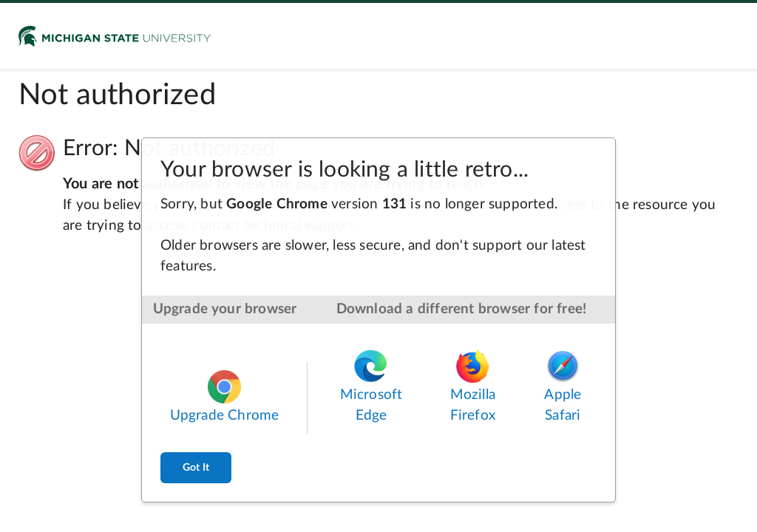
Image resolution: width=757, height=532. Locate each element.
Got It (196, 468)
